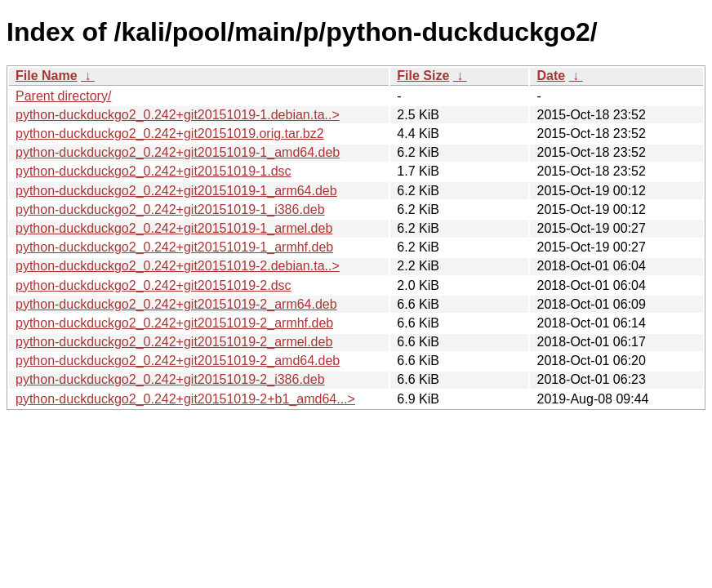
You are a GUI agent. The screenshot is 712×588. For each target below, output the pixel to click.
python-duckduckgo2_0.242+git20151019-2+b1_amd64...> (185, 399)
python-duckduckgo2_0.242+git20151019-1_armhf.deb (174, 247)
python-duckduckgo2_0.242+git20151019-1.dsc (154, 171)
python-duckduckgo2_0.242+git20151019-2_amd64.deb (178, 361)
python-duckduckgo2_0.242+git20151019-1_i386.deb (170, 209)
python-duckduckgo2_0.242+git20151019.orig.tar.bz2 (170, 134)
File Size (423, 76)
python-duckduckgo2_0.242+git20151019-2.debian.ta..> (178, 266)
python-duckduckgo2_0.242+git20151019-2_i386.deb (170, 379)
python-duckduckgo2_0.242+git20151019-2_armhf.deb (174, 323)
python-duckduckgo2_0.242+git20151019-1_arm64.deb (176, 191)
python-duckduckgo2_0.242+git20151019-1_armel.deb (174, 228)
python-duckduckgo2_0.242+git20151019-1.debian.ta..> (178, 115)
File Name (47, 76)
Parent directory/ (63, 96)
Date (551, 76)
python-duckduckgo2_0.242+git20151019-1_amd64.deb (178, 152)
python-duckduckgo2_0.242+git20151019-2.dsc (154, 285)
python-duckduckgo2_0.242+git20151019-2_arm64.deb (176, 304)
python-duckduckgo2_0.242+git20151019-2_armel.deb (174, 342)
